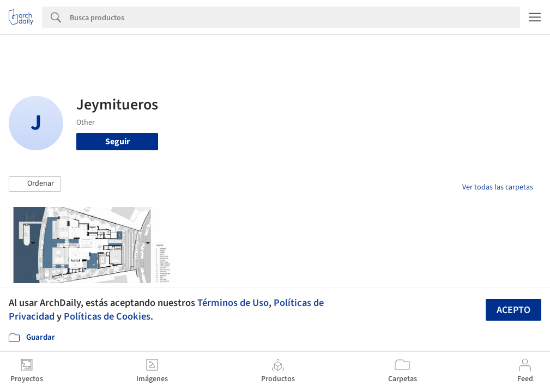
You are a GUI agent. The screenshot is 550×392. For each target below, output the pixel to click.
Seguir (117, 142)
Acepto (513, 310)
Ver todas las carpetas (498, 187)
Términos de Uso (233, 303)
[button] (35, 184)
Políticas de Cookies (107, 316)
